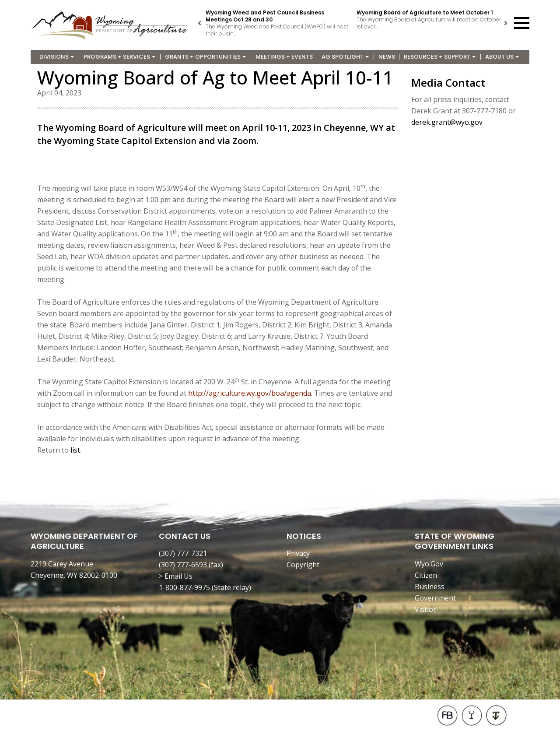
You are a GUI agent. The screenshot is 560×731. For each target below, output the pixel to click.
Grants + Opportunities (205, 57)
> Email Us (176, 576)
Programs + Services (119, 57)
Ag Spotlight (345, 57)
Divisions (57, 57)
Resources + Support (440, 57)
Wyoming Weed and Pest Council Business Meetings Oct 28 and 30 (265, 16)
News (387, 57)
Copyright (303, 565)
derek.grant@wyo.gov (447, 122)
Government (435, 598)
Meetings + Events (284, 57)
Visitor (425, 609)
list (75, 450)
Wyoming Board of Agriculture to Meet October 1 (425, 12)
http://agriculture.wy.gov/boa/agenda (250, 393)
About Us (502, 57)
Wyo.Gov (429, 564)
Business (430, 587)
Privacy (298, 553)
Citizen (426, 575)
